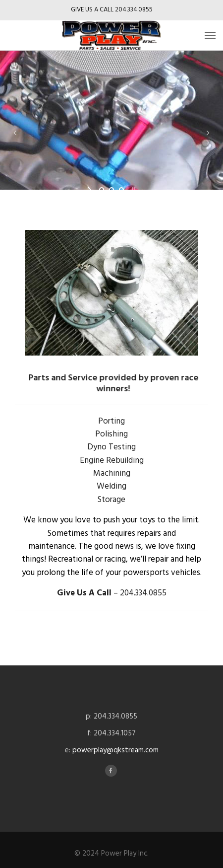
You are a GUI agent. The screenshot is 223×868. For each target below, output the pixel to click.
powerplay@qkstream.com (115, 750)
